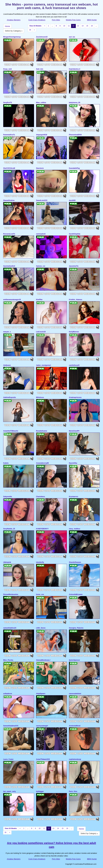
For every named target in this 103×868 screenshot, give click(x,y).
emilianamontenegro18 (12, 300)
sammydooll (41, 234)
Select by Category (14, 31)
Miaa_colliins (41, 103)
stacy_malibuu (75, 529)
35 (30, 30)
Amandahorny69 (42, 463)
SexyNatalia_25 (9, 529)
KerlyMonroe (74, 332)
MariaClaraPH (74, 431)
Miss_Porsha (8, 660)
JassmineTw (74, 266)
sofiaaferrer (8, 694)
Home (7, 26)
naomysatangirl (42, 726)
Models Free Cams (73, 20)
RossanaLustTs (9, 234)
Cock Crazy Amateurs (37, 20)
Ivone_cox (40, 594)
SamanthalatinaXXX (11, 726)
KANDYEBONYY (42, 529)
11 (69, 26)
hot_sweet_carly (9, 791)
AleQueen (7, 365)
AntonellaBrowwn (76, 594)
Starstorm (40, 168)
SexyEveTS (8, 103)
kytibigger (40, 791)
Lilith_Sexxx (41, 628)
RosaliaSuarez (42, 431)
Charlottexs (41, 497)
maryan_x (7, 332)
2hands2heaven (75, 562)
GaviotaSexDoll (9, 266)
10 (64, 26)
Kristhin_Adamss (76, 300)
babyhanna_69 (75, 103)
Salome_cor (41, 266)
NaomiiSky (73, 463)
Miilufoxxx (40, 397)
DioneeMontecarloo (11, 594)
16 (92, 26)
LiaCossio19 (41, 332)
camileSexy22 (74, 365)
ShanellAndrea (9, 200)
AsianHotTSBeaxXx (11, 431)
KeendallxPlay (74, 168)
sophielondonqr (75, 759)
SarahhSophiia (75, 234)
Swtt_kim (40, 69)
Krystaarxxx (74, 497)
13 (78, 26)
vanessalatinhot (75, 694)
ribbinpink (7, 562)
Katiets (6, 463)
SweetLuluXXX (42, 200)
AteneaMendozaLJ (43, 660)
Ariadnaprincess (75, 397)
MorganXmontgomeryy (12, 37)
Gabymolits (8, 497)
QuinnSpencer (74, 660)
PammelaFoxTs (9, 135)
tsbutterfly (40, 562)
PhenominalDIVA (75, 135)
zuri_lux (72, 37)
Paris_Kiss (73, 791)
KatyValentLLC (75, 69)
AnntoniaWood (75, 726)
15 (87, 26)
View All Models (35, 26)
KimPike (39, 300)
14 (83, 26)
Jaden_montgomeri (44, 365)
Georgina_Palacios (76, 628)
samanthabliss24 (10, 628)
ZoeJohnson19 (42, 37)
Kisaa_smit (7, 69)
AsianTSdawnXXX (43, 759)
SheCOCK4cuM (9, 168)
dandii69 (72, 200)
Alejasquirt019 (42, 135)
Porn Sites (56, 20)
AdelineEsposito (10, 397)
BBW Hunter (92, 20)
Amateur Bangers (14, 20)
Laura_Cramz (8, 759)
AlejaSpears (41, 694)
